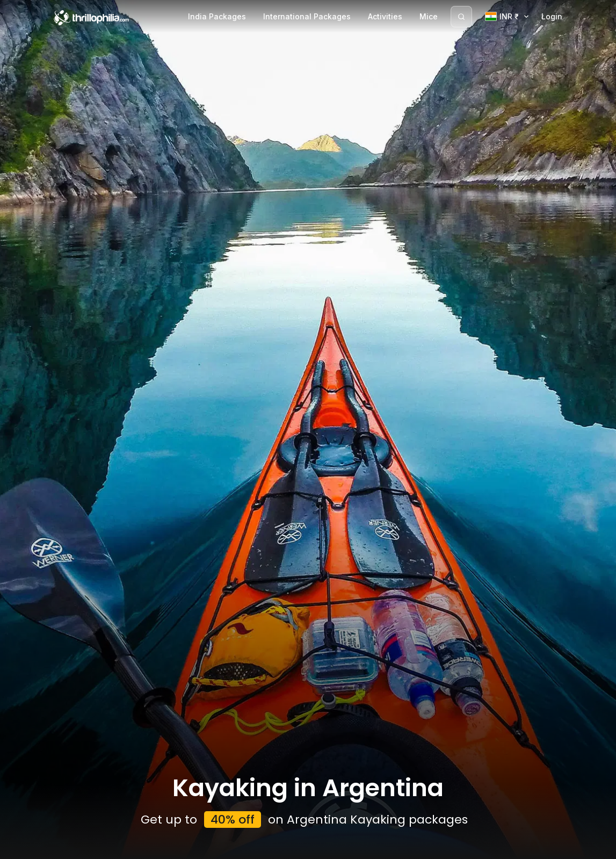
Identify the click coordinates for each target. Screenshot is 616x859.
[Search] (461, 17)
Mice (429, 16)
